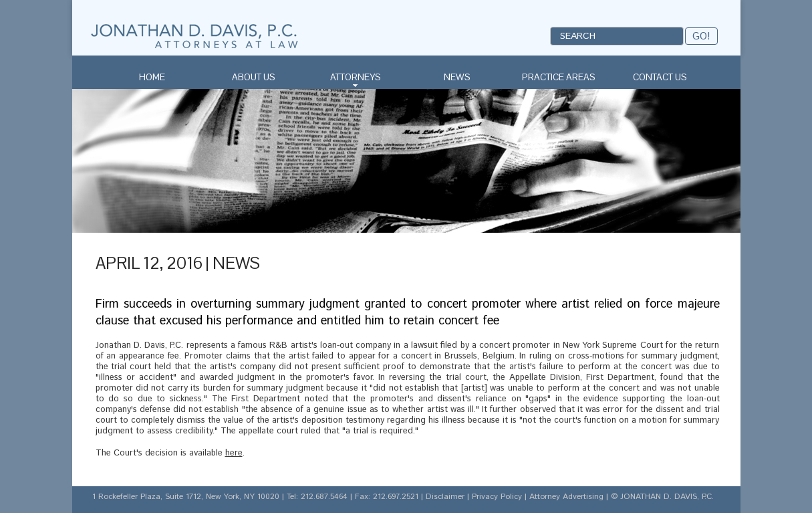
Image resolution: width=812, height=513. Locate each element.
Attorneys (356, 77)
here (234, 453)
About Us (254, 77)
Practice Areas (559, 77)
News (457, 77)
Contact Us (660, 77)
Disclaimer (445, 497)
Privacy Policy (497, 497)
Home (152, 77)
